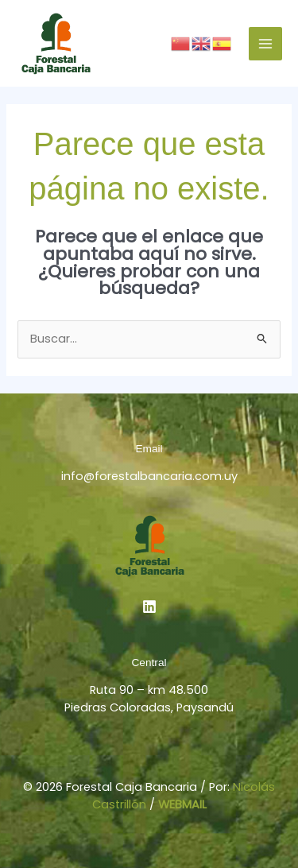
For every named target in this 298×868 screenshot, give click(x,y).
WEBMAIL (182, 804)
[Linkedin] (149, 606)
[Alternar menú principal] (265, 44)
